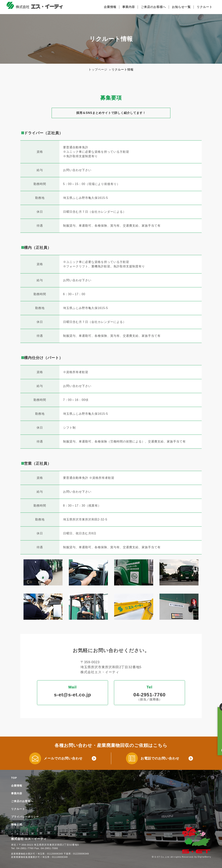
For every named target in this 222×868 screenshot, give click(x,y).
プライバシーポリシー (25, 817)
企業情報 (110, 7)
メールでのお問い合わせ (63, 758)
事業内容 (129, 7)
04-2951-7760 (149, 695)
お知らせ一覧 (181, 7)
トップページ (98, 70)
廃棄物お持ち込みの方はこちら (214, 723)
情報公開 (17, 824)
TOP (14, 778)
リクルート (205, 7)
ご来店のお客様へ (153, 7)
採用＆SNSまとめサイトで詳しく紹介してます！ (111, 113)
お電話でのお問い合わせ (160, 758)
